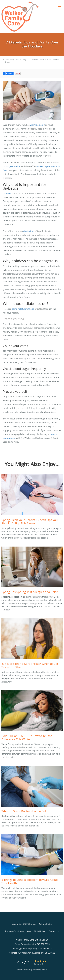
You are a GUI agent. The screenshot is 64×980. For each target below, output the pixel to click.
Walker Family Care (11, 60)
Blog (25, 60)
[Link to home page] (27, 17)
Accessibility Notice (36, 931)
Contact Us (54, 931)
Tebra (44, 970)
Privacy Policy (45, 924)
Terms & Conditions (14, 931)
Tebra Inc (31, 924)
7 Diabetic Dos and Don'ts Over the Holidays (31, 61)
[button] (60, 6)
